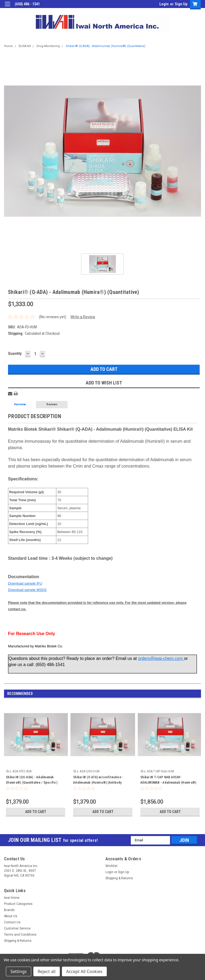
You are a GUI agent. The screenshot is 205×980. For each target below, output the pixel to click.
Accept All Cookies (84, 971)
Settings (19, 971)
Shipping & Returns (119, 878)
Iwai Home (12, 898)
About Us (11, 916)
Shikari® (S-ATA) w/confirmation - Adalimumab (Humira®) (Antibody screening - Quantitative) (98, 783)
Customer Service (17, 928)
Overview (20, 404)
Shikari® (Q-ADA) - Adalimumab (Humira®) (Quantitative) (106, 46)
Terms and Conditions (20, 935)
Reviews (52, 404)
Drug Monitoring (48, 46)
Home (8, 46)
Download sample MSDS (27, 590)
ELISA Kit (25, 46)
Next (198, 694)
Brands (9, 910)
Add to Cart (36, 812)
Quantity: (15, 353)
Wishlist (111, 866)
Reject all (47, 971)
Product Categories (18, 904)
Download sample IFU (25, 583)
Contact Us (12, 922)
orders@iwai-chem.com (161, 658)
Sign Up (181, 4)
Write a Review (83, 317)
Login (164, 4)
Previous (190, 694)
